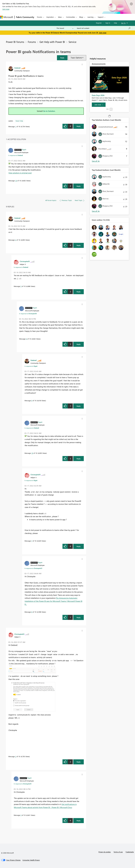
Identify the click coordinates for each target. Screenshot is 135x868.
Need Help (19, 121)
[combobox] (104, 28)
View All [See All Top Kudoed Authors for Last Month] (96, 211)
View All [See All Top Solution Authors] (96, 161)
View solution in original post (20, 173)
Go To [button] (123, 23)
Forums (40, 17)
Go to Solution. (49, 111)
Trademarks (130, 852)
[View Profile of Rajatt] (24, 149)
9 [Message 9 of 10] (32, 401)
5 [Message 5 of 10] (21, 286)
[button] (62, 58)
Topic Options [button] (76, 58)
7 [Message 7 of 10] (32, 541)
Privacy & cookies (105, 852)
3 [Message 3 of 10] (21, 815)
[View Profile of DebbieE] (17, 68)
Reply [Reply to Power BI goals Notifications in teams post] (79, 126)
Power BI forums (15, 42)
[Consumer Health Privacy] (31, 860)
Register (99, 23)
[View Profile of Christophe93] (25, 261)
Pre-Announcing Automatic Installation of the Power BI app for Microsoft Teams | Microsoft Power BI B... (53, 601)
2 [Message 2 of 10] (16, 756)
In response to (16, 155)
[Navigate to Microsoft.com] (6, 17)
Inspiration (50, 17)
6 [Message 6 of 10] (26, 339)
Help (115, 23)
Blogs (81, 17)
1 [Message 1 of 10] (16, 126)
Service (72, 42)
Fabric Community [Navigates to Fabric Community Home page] (25, 17)
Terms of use (118, 852)
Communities (71, 17)
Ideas (60, 17)
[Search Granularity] (65, 28)
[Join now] (99, 105)
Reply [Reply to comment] (79, 186)
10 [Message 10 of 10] (16, 181)
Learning (90, 17)
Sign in (108, 23)
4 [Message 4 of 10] (16, 240)
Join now (6, 9)
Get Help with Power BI (52, 42)
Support (101, 17)
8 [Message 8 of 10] (32, 612)
